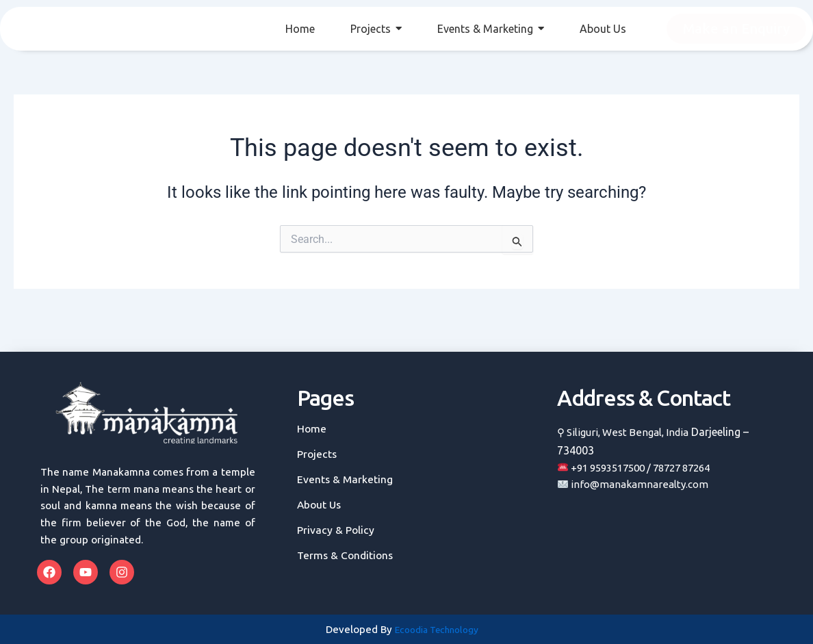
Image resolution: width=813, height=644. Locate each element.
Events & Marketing (345, 479)
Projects (318, 454)
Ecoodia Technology (437, 630)
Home (312, 429)
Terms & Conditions (346, 555)
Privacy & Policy (337, 530)
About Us (320, 505)
